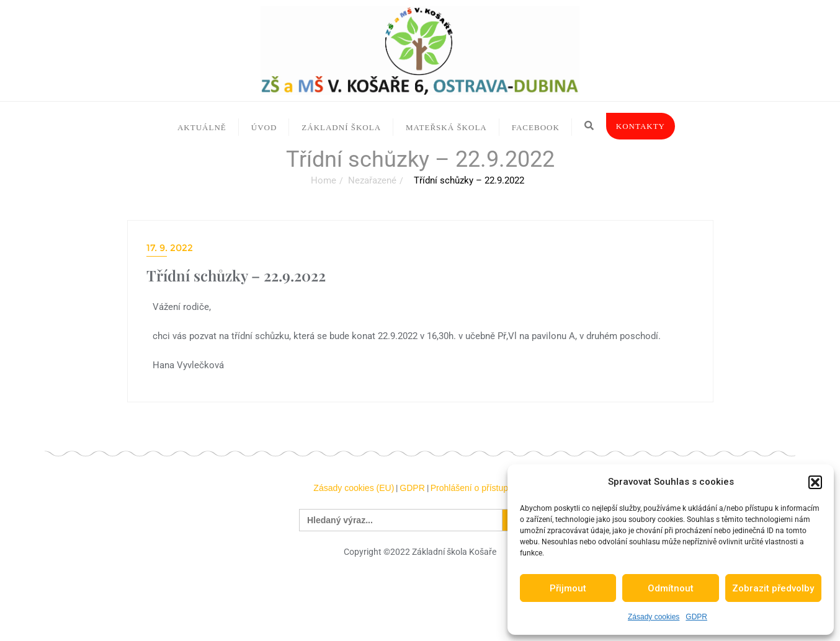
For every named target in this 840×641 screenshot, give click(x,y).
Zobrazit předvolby (773, 588)
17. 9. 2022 (170, 248)
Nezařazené (372, 180)
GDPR (696, 617)
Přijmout (568, 588)
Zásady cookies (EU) (354, 488)
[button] (815, 482)
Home (324, 180)
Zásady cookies (654, 617)
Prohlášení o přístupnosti (479, 488)
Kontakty (641, 126)
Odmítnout (671, 588)
